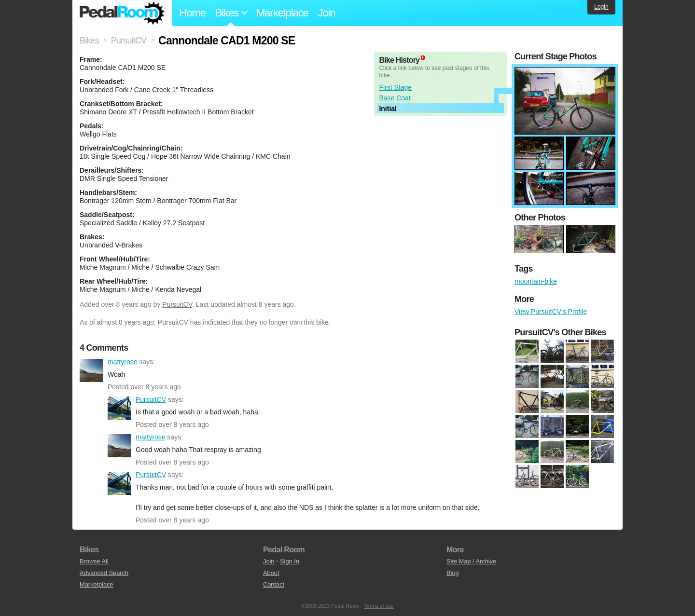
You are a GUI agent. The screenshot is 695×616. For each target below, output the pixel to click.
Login (601, 7)
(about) (423, 58)
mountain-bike (536, 281)
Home (192, 13)
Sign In (290, 561)
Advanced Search (104, 573)
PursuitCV (177, 304)
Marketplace (282, 13)
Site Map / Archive (471, 561)
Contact (274, 584)
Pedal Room (122, 13)
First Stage (395, 87)
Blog (453, 573)
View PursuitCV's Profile (551, 312)
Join (327, 13)
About (271, 573)
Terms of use (379, 606)
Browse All (94, 561)
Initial (388, 109)
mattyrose (91, 370)
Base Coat (395, 98)
